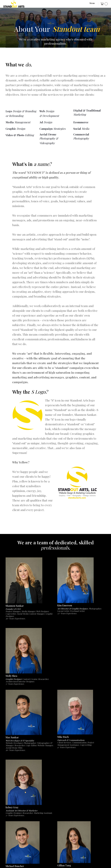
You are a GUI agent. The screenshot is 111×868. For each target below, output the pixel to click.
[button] (89, 4)
